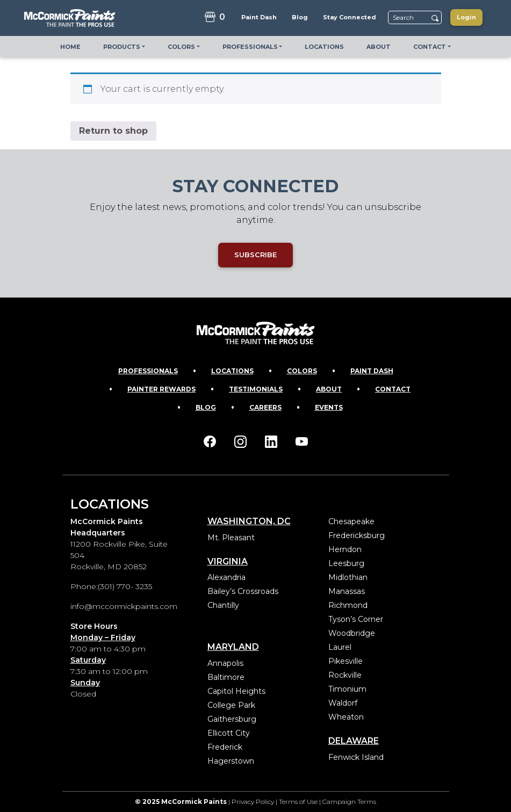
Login (466, 17)
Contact (393, 389)
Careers (265, 407)
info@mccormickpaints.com (124, 606)
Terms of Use (298, 802)
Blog (206, 407)
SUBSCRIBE (255, 255)
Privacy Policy (253, 802)
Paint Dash (372, 371)
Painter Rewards (161, 389)
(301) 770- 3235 (125, 586)
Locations (232, 371)
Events (329, 407)
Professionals (148, 371)
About (329, 389)
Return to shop (113, 131)
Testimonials (256, 389)
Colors (302, 371)
